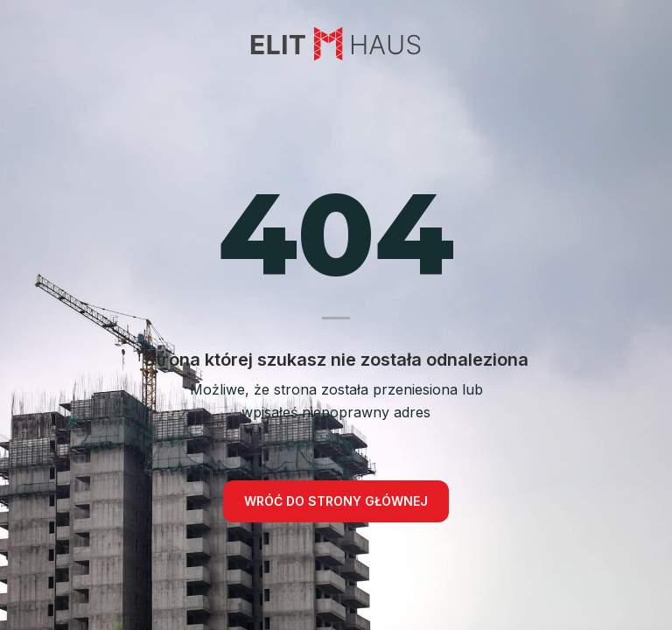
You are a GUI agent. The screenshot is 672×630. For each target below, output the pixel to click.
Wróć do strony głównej (336, 501)
